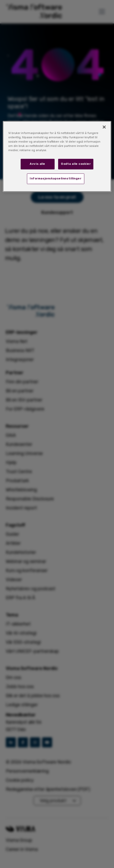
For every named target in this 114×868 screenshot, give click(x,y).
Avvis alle (37, 164)
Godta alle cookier (76, 164)
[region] (57, 156)
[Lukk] (104, 127)
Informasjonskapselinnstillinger (56, 179)
